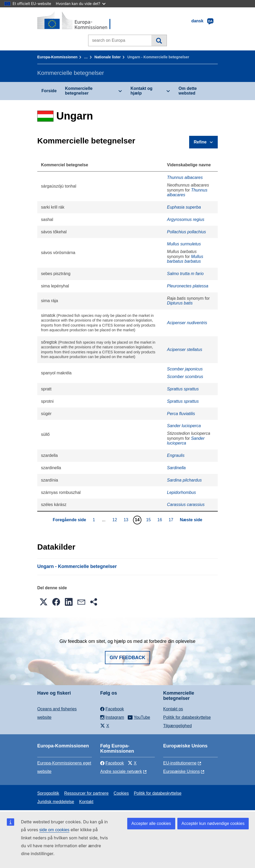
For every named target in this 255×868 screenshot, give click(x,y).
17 (172, 520)
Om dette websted (188, 91)
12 (115, 520)
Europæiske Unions (182, 771)
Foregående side (69, 520)
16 (160, 520)
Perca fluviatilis (181, 414)
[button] (44, 602)
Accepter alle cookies (151, 823)
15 (149, 520)
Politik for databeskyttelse (187, 717)
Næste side (191, 520)
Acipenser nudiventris (187, 323)
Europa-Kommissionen (57, 57)
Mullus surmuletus (184, 244)
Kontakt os (173, 709)
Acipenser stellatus (185, 350)
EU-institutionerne (180, 763)
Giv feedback (127, 658)
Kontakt (86, 802)
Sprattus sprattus (183, 389)
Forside (49, 91)
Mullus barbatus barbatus (185, 259)
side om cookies (54, 830)
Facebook (112, 763)
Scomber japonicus (185, 369)
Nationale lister (108, 57)
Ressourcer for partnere (86, 793)
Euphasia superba (184, 207)
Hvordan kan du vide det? (81, 4)
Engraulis (176, 455)
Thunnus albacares (185, 177)
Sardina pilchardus (185, 480)
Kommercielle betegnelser (79, 91)
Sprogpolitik (48, 793)
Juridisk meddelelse (56, 802)
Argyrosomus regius (186, 219)
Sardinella (176, 468)
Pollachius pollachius (187, 232)
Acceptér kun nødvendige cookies (213, 823)
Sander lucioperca (184, 426)
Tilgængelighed (177, 726)
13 (127, 520)
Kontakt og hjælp (142, 91)
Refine (200, 142)
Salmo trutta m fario (185, 274)
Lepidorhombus (182, 492)
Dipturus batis (180, 303)
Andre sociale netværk (121, 771)
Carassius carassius (186, 505)
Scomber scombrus (185, 377)
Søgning (159, 40)
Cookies (121, 793)
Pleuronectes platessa (188, 286)
